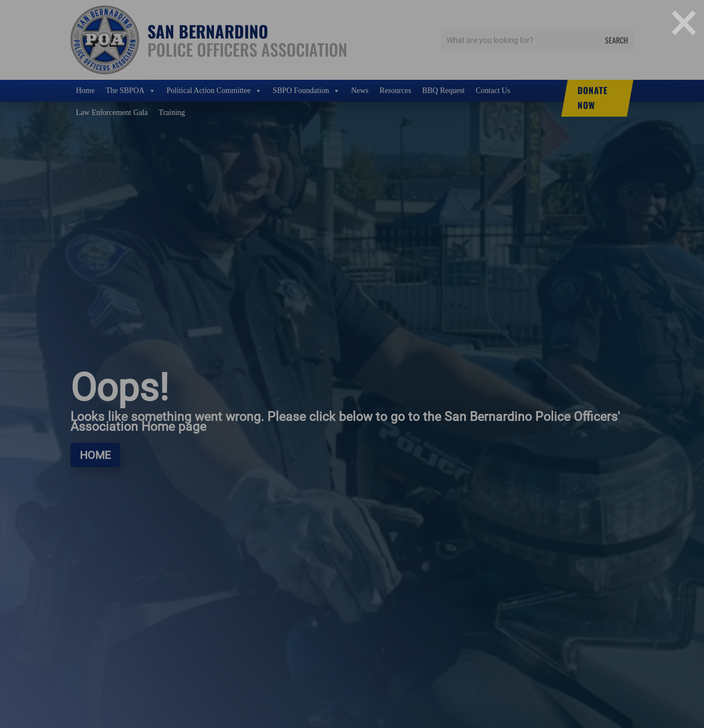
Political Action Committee (214, 91)
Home (85, 91)
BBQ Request (444, 91)
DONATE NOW (593, 98)
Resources (395, 91)
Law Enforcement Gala (112, 113)
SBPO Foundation (306, 91)
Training (172, 113)
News (360, 91)
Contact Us (493, 91)
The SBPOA (130, 91)
